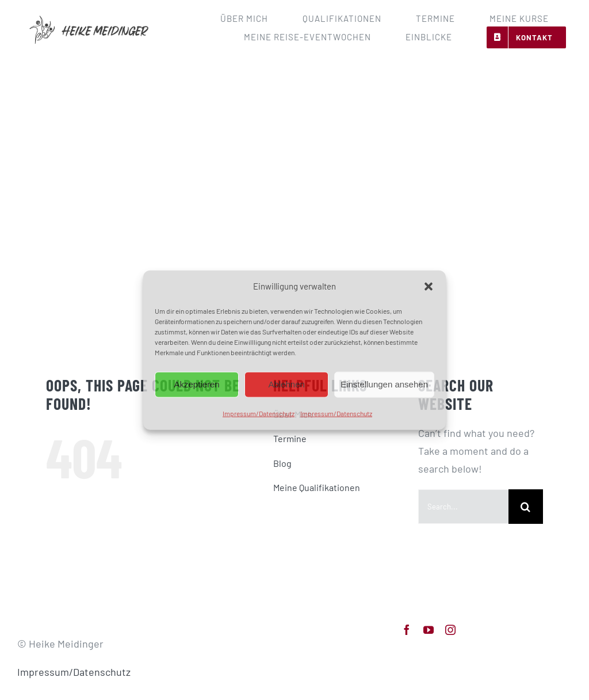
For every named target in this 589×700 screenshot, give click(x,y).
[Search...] (463, 507)
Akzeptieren (196, 384)
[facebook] (407, 630)
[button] (429, 287)
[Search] (526, 507)
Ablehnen (286, 384)
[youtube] (429, 630)
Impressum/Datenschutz (259, 413)
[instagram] (450, 630)
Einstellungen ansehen (384, 384)
